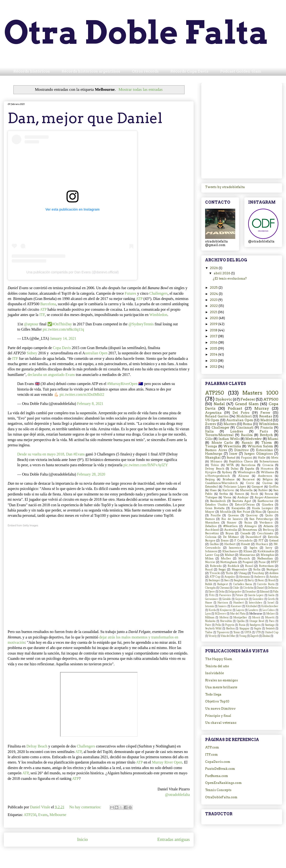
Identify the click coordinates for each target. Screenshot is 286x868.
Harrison (223, 603)
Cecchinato (265, 533)
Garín (271, 595)
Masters (230, 424)
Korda (212, 610)
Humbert (239, 603)
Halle (262, 458)
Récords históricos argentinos (91, 71)
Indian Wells (229, 439)
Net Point (243, 512)
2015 (214, 348)
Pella (218, 625)
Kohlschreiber (270, 606)
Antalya (274, 577)
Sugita (258, 629)
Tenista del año (217, 666)
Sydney (227, 472)
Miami (273, 439)
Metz (275, 458)
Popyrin (230, 625)
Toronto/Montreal (219, 435)
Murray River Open (167, 762)
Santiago (270, 625)
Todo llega (213, 694)
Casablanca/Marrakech (221, 483)
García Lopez (256, 595)
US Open (212, 420)
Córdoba (248, 588)
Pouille (216, 515)
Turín (229, 573)
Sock (254, 494)
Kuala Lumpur (263, 508)
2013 (214, 361)
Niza (258, 512)
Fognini (247, 458)
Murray (262, 408)
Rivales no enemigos (222, 680)
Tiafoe (209, 632)
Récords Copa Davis (189, 71)
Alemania (244, 577)
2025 (214, 288)
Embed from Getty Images (23, 526)
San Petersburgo (261, 519)
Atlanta (268, 526)
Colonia (211, 537)
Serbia (224, 494)
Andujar (243, 497)
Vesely (213, 636)
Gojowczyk (242, 599)
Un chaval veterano (221, 723)
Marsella (246, 490)
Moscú (256, 618)
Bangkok (239, 580)
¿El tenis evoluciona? (230, 279)
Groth (271, 599)
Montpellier (240, 618)
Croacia (268, 465)
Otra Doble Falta (136, 32)
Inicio (82, 839)
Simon (239, 494)
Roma (247, 424)
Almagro (251, 526)
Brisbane (229, 479)
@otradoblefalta (177, 795)
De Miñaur (231, 537)
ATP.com (212, 747)
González (258, 599)
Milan (209, 558)
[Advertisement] (45, 130)
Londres (237, 431)
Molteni (224, 618)
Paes (272, 621)
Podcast (235, 408)
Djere (212, 592)
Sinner (232, 523)
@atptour (31, 324)
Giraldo (227, 599)
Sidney (32, 353)
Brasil (272, 580)
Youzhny (258, 573)
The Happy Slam (219, 659)
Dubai (235, 469)
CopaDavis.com (218, 762)
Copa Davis (62, 348)
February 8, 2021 (90, 404)
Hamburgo (214, 454)
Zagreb (254, 636)
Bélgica (268, 479)
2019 (214, 324)
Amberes (260, 577)
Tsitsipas (211, 497)
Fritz (212, 595)
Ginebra (267, 505)
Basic (261, 580)
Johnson (211, 551)
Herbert (230, 544)
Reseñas (266, 416)
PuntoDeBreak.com (220, 769)
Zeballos (211, 526)
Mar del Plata (238, 614)
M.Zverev (221, 614)
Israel (271, 603)
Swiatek (270, 629)
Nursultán (226, 621)
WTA (230, 465)
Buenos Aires (216, 450)
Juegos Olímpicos (259, 454)
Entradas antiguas (174, 839)
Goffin (274, 487)
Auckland (212, 530)
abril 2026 (222, 273)
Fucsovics (225, 595)
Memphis (267, 555)
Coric (250, 483)
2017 (214, 336)
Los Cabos (269, 610)
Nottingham (229, 562)
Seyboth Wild (213, 629)
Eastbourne (265, 501)
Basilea (247, 435)
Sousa (269, 494)
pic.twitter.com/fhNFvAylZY (146, 465)
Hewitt (245, 544)
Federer (248, 399)
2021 (214, 312)
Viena (227, 497)
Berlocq (268, 530)
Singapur (244, 629)
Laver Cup (212, 555)
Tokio (215, 465)
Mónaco (216, 461)
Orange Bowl (257, 621)
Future (239, 595)
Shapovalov (239, 569)
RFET (275, 562)
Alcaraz (244, 476)
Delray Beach (37, 746)
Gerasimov (212, 599)
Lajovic (240, 610)
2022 (214, 306)
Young (243, 636)
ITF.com (211, 755)
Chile (236, 588)
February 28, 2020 (91, 474)
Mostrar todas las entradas (140, 89)
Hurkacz (262, 544)
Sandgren (255, 625)
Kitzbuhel (252, 606)
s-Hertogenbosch (217, 476)
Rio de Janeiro (232, 519)
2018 (214, 330)
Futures (130, 293)
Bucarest (249, 479)
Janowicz (235, 548)
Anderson (265, 476)
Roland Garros (217, 416)
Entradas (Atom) (109, 854)
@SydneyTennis (141, 324)
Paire (208, 625)
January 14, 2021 (63, 338)
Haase (209, 603)
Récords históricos (32, 71)
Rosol (249, 566)
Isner (233, 454)
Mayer (210, 512)
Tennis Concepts (218, 790)
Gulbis (214, 544)
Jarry (269, 548)
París (264, 431)
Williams (267, 472)
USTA (248, 632)
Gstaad (274, 540)
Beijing (210, 479)
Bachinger (214, 580)
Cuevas (267, 483)
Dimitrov (242, 450)
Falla (276, 592)
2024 (214, 294)
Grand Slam (247, 404)
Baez (227, 580)
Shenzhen (212, 523)
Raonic (247, 443)
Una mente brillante (221, 687)
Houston (267, 469)
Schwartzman (269, 461)
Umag (243, 573)
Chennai (224, 588)
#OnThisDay (62, 324)
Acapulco (230, 577)
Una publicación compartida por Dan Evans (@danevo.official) (73, 272)
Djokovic (224, 399)
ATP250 (30, 815)
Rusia (242, 625)
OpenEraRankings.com (223, 783)
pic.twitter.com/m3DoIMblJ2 (82, 394)
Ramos (210, 519)
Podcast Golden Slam (241, 71)
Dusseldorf (253, 537)
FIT (261, 540)
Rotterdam (266, 566)
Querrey (252, 515)
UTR (258, 632)
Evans (43, 815)
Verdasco (266, 523)
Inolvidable (214, 673)
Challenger (220, 428)
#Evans (79, 454)
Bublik (209, 584)
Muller (226, 558)
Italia (209, 431)
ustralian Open (96, 353)
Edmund (265, 592)
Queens (233, 515)
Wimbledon (158, 315)
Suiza (248, 523)
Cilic (209, 439)
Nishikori (244, 416)
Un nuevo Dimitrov (220, 709)
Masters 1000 (260, 393)
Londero (253, 610)
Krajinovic (226, 610)
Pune (262, 562)
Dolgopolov (235, 592)
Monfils (226, 512)
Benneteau (250, 530)
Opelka (241, 621)
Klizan (248, 551)
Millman (210, 618)
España (250, 469)
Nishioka (210, 621)
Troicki (215, 573)
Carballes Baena (243, 584)
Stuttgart (272, 569)
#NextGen (230, 526)
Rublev (263, 490)
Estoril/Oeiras (245, 505)
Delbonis (273, 588)
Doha (222, 592)
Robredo (216, 566)
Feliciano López (235, 487)
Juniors (222, 606)
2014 (214, 354)
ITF (42, 315)
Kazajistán (238, 508)
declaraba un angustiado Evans (51, 375)
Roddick (233, 566)
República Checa (241, 461)
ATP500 (271, 399)
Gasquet (257, 487)
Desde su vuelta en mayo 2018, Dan (45, 454)
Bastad (231, 458)
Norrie (210, 562)
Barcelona (48, 304)
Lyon (208, 614)
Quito (269, 515)
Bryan (230, 533)
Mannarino (247, 555)
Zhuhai (266, 636)
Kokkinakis (266, 551)
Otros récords (145, 71)
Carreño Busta (266, 584)
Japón (253, 548)
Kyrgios (211, 472)
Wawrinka (232, 446)
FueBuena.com (217, 776)
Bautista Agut (242, 501)
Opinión (273, 512)
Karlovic (228, 490)
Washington (247, 472)
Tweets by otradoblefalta (225, 187)
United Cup (272, 632)
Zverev (211, 424)
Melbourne (58, 815)
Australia (231, 530)
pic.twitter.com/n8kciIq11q (63, 329)
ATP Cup (215, 577)
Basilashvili (218, 501)
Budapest (223, 584)
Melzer (271, 614)
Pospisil (248, 562)
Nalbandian (265, 558)
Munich (244, 558)
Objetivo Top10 (217, 701)
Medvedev (254, 439)
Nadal (219, 404)
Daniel (261, 588)
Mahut (229, 555)
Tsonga (211, 446)
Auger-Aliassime (266, 497)
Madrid (266, 420)
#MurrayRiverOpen (122, 384)
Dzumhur (251, 592)
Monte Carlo (222, 443)
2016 (214, 342)
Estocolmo (264, 450)
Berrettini (212, 533)
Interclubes (256, 603)
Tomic (237, 632)
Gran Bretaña (215, 508)
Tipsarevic (223, 632)
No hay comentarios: (86, 807)
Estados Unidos (216, 505)
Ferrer (265, 413)
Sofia (257, 569)
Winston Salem (260, 446)
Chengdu (210, 588)
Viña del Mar (228, 636)
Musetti (270, 618)
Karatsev (236, 606)
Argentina (213, 413)
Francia (267, 428)
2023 (214, 300)
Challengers (158, 293)
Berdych (266, 435)
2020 (214, 318)
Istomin (210, 606)
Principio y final (218, 716)
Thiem (267, 443)
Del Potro (241, 413)
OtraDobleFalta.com (221, 797)
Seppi (222, 569)
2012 (214, 367)
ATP (139, 299)
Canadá (245, 533)
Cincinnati (245, 428)
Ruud (209, 569)
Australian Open (240, 420)
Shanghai (213, 457)
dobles (274, 573)
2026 (214, 268)
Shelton (230, 629)
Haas (213, 490)
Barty (251, 580)
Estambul (211, 487)
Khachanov (230, 551)
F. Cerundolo (244, 540)
